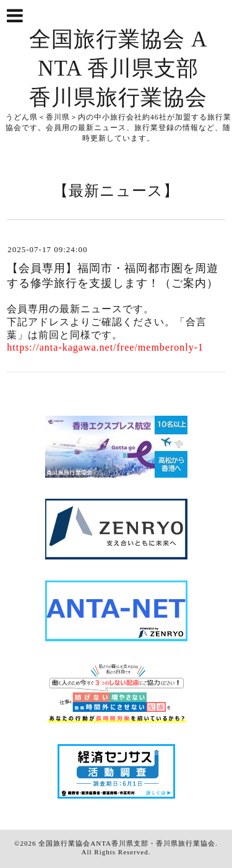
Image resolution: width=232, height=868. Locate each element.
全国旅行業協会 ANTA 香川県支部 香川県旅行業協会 (118, 68)
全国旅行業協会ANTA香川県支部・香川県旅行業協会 (127, 843)
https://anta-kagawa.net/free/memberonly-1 (105, 347)
